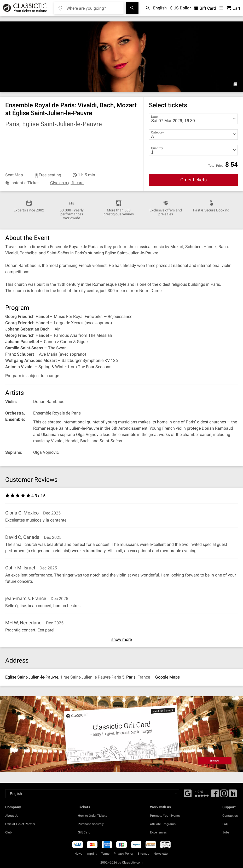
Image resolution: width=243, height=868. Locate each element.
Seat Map (14, 175)
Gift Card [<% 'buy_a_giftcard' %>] (205, 8)
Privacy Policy (124, 854)
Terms (105, 854)
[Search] (132, 8)
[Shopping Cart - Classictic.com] (233, 8)
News (78, 854)
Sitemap (144, 854)
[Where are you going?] (93, 6)
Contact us (230, 816)
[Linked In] (233, 795)
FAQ (225, 824)
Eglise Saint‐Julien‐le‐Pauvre (32, 677)
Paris (131, 677)
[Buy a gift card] (121, 734)
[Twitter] (224, 795)
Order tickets (193, 180)
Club (8, 832)
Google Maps (167, 677)
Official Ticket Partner (20, 824)
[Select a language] (92, 794)
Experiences (158, 832)
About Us (12, 816)
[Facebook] (188, 793)
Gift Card (84, 832)
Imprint (92, 854)
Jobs (226, 832)
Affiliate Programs (163, 824)
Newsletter (161, 854)
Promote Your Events (165, 816)
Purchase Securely (91, 824)
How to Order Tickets (92, 816)
